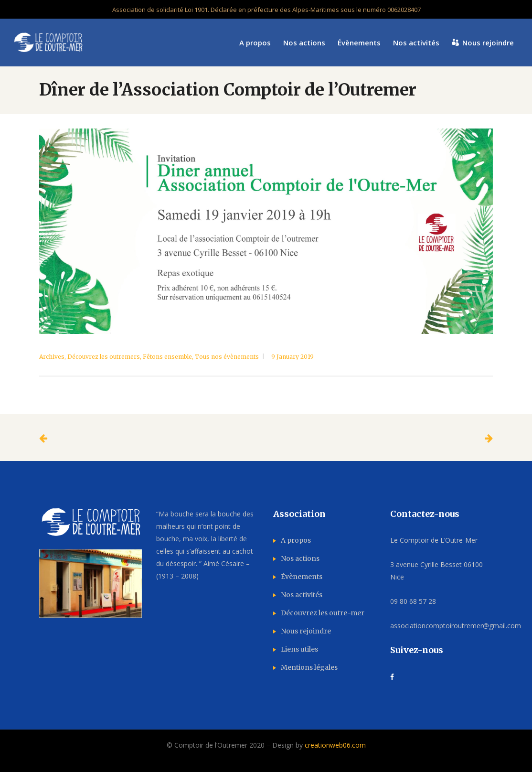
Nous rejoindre (306, 631)
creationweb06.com (335, 745)
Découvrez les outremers (104, 357)
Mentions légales (309, 667)
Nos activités (302, 595)
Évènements (302, 577)
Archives (52, 357)
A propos (296, 540)
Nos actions (300, 558)
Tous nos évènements (227, 357)
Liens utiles (299, 649)
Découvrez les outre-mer (323, 613)
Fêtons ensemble (167, 357)
